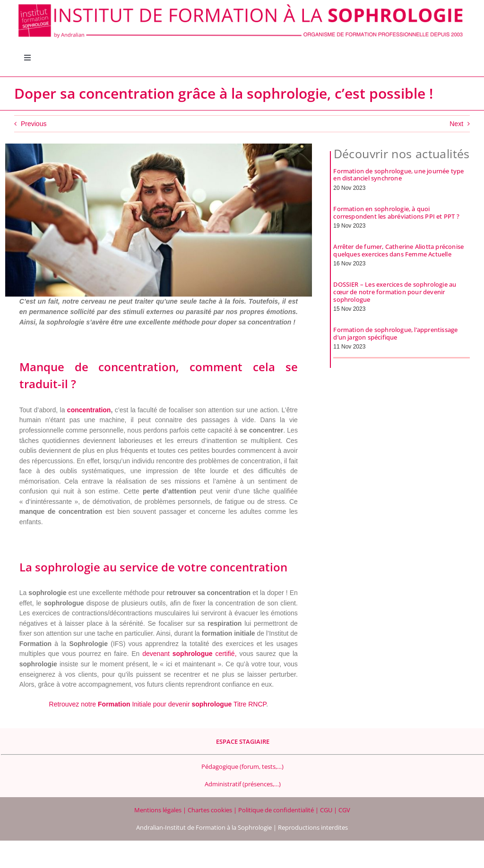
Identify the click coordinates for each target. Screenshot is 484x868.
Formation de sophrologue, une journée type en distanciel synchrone (398, 175)
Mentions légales (159, 810)
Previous (34, 124)
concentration (89, 410)
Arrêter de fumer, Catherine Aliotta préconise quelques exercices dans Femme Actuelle (398, 250)
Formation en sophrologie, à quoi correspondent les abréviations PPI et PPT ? (396, 213)
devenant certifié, (189, 654)
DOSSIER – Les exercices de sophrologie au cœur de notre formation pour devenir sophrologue (395, 292)
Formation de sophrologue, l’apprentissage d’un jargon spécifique (395, 333)
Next (456, 124)
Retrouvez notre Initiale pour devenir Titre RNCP (158, 704)
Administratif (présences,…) (243, 784)
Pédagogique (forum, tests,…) (242, 766)
